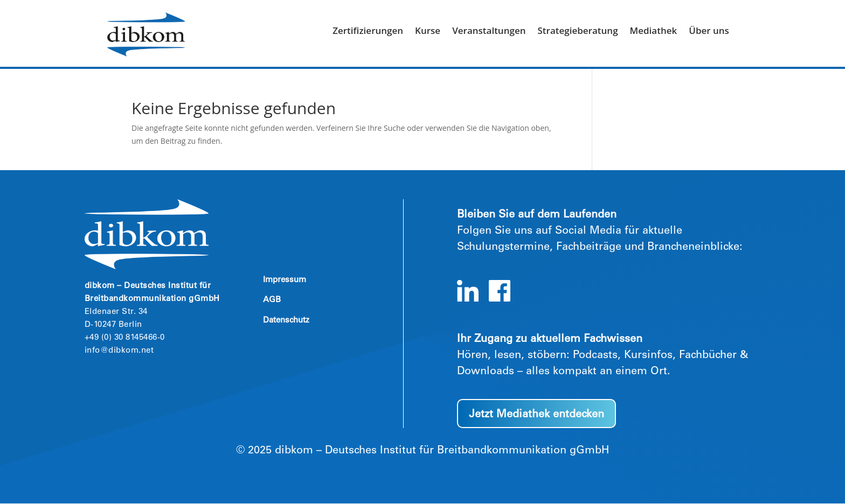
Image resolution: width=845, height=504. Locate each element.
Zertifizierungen (368, 32)
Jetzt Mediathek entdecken (536, 415)
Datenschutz (286, 321)
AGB (272, 300)
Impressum (285, 280)
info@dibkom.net (119, 351)
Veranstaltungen (489, 32)
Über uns (709, 32)
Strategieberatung (577, 32)
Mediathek (654, 32)
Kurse (428, 32)
